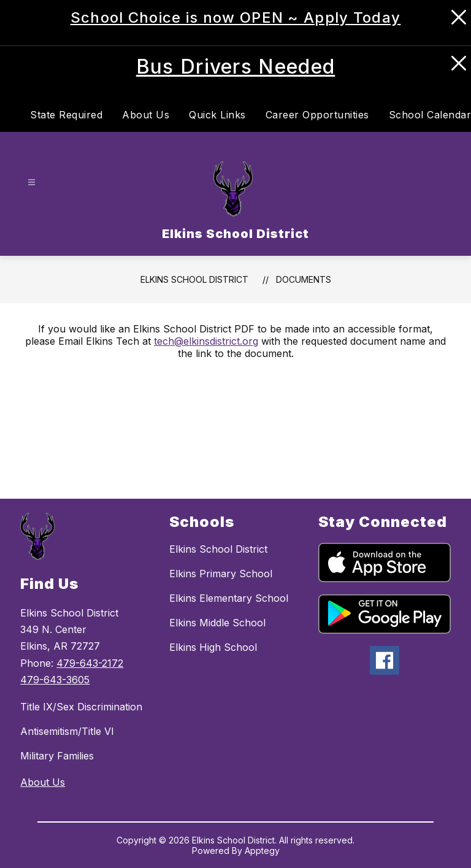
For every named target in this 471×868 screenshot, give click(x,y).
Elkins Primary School (221, 574)
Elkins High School (213, 647)
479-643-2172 (90, 663)
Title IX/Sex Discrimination (81, 707)
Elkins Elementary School (229, 598)
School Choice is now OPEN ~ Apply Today (236, 17)
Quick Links (217, 115)
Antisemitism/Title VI (67, 731)
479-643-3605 (55, 680)
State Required (66, 115)
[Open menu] (32, 182)
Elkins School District (194, 279)
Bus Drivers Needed (235, 67)
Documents (304, 279)
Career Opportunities (317, 115)
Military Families (57, 756)
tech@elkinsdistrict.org (206, 341)
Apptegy (262, 851)
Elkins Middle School (217, 623)
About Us (146, 115)
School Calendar (430, 115)
